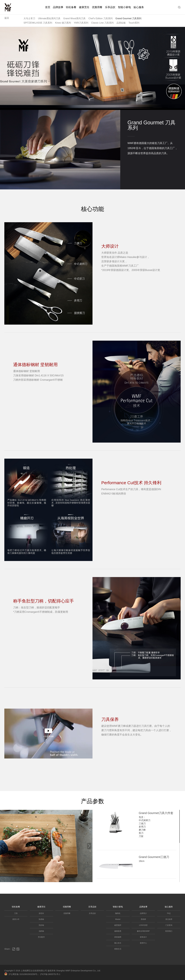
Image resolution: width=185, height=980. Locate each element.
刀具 (16, 913)
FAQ (169, 913)
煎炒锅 (41, 925)
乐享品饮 (110, 7)
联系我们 (169, 931)
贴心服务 (139, 7)
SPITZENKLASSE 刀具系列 (38, 23)
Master (118, 919)
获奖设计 (143, 937)
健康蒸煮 (118, 931)
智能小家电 (124, 7)
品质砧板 (121, 23)
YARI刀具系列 (81, 23)
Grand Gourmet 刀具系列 (128, 18)
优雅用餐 (97, 7)
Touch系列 (134, 23)
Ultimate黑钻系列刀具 (49, 18)
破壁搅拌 (118, 925)
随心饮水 (118, 943)
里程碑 (143, 919)
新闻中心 (143, 943)
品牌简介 (143, 913)
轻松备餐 (71, 7)
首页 (48, 7)
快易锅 (41, 919)
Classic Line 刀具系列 (102, 23)
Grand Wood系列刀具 (74, 18)
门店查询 (169, 925)
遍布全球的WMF (143, 931)
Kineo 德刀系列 (63, 23)
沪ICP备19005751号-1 (50, 974)
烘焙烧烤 (118, 937)
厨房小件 (16, 919)
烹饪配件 (41, 937)
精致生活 (118, 949)
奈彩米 (41, 913)
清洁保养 (169, 919)
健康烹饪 (84, 7)
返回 (7, 18)
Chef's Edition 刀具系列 (101, 18)
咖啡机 (118, 913)
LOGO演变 (143, 925)
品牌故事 (58, 7)
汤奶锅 (41, 931)
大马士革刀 (29, 18)
